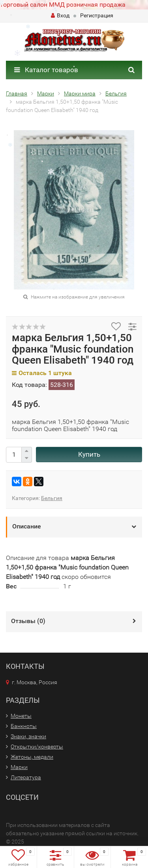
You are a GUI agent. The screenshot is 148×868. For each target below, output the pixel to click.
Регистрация (97, 15)
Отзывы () (28, 621)
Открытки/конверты (37, 747)
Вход (60, 15)
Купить (89, 454)
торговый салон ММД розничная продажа (63, 5)
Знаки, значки (28, 736)
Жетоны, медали (32, 757)
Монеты (21, 716)
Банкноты (24, 726)
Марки (19, 767)
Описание (27, 526)
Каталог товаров (46, 70)
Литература (26, 777)
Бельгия (52, 498)
